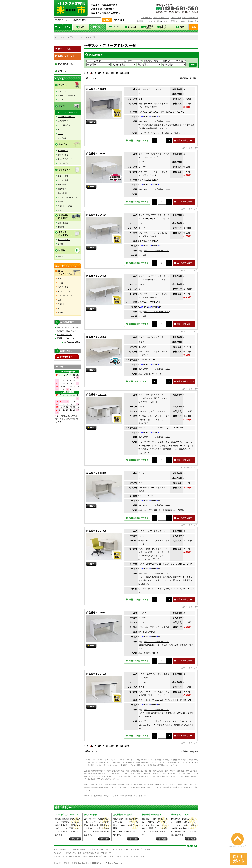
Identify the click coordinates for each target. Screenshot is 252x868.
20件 (196, 78)
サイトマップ (136, 849)
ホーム (58, 37)
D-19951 (102, 613)
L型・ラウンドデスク (66, 117)
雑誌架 (60, 202)
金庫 (59, 300)
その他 (60, 244)
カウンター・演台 (65, 206)
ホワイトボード (64, 240)
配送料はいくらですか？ (66, 338)
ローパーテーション (66, 295)
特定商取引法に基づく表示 (76, 856)
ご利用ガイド (147, 18)
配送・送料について (190, 18)
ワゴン (60, 134)
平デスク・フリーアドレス (68, 112)
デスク (65, 37)
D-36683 (102, 154)
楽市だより (65, 849)
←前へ (87, 78)
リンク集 (114, 849)
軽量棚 (60, 312)
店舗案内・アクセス (144, 21)
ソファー (61, 100)
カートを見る (63, 49)
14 (124, 73)
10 (109, 73)
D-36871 (102, 473)
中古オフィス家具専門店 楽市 (65, 863)
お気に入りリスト (65, 56)
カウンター (62, 304)
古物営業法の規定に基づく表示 (101, 856)
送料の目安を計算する (137, 141)
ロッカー (61, 210)
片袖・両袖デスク (65, 125)
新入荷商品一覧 (64, 64)
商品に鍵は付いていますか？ (68, 327)
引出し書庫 (62, 193)
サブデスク (62, 138)
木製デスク (62, 129)
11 (113, 73)
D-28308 (102, 89)
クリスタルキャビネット (67, 197)
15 (128, 73)
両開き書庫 (62, 184)
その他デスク (63, 121)
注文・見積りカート (184, 141)
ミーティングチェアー (67, 96)
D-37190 (102, 395)
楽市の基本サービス (161, 18)
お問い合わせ (181, 21)
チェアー (61, 308)
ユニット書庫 (63, 176)
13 (121, 73)
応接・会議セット (65, 223)
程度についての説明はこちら (156, 121)
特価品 (60, 257)
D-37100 (102, 674)
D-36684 (102, 215)
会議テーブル (63, 287)
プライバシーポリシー (123, 856)
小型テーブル (63, 155)
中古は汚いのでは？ (65, 335)
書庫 (59, 278)
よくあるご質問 (168, 21)
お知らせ (61, 71)
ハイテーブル (63, 163)
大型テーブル (63, 151)
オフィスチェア (64, 91)
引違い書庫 (62, 189)
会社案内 (157, 21)
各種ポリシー (59, 856)
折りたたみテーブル (66, 159)
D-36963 (102, 337)
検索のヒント (119, 20)
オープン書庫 (63, 180)
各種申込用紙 (193, 21)
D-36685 (102, 276)
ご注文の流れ (176, 18)
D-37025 (102, 531)
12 (117, 73)
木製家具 (61, 227)
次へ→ (95, 78)
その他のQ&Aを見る (72, 342)
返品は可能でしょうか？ (66, 331)
